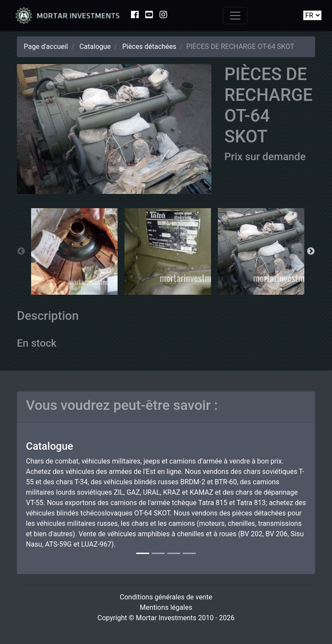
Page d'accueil (46, 47)
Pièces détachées (149, 47)
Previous (21, 251)
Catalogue (95, 47)
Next (311, 251)
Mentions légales (166, 607)
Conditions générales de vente (166, 597)
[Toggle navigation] (235, 16)
